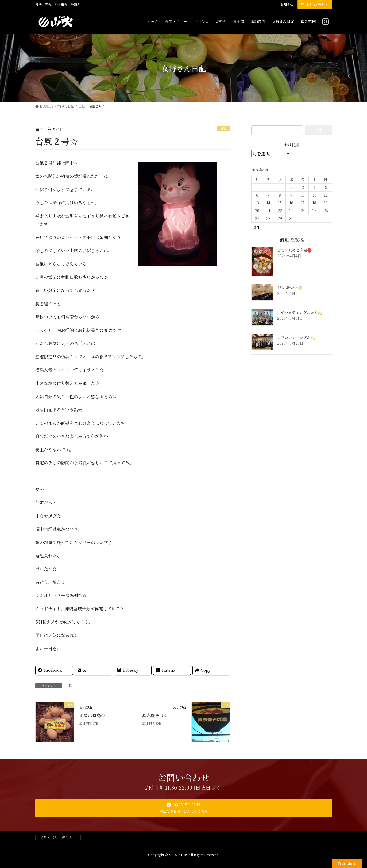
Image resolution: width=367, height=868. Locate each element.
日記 (223, 128)
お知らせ (287, 4)
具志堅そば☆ (155, 715)
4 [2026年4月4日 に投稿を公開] (314, 187)
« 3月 (255, 227)
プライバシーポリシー (58, 838)
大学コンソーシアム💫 (296, 337)
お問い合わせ (315, 5)
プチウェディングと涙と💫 (300, 312)
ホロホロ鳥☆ (92, 715)
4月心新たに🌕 (290, 288)
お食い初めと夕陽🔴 (294, 250)
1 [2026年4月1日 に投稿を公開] (280, 187)
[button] (184, 808)
